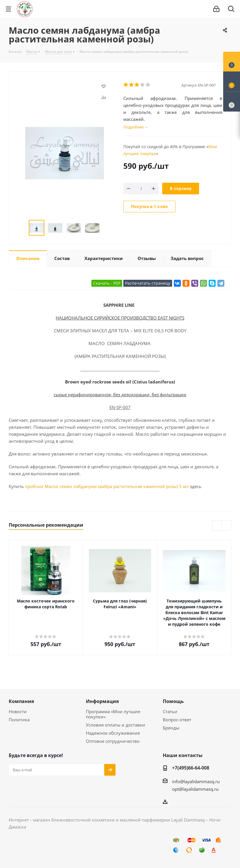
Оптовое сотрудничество (113, 741)
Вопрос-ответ (177, 720)
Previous (22, 228)
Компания (21, 701)
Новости (18, 711)
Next (107, 228)
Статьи (170, 711)
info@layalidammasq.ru (196, 781)
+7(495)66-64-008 (191, 768)
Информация (102, 701)
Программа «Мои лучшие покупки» (113, 714)
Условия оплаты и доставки (116, 725)
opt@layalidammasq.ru (195, 789)
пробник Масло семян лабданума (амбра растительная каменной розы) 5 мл (107, 486)
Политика (19, 720)
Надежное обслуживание (113, 733)
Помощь (173, 701)
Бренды (171, 728)
